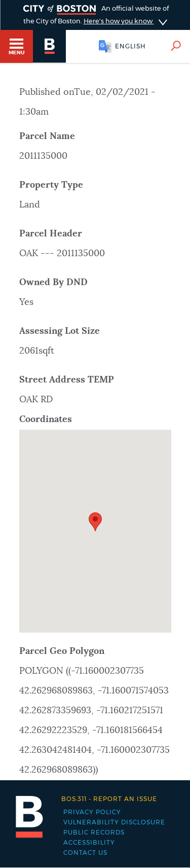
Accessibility (89, 843)
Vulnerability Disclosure (114, 822)
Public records (94, 832)
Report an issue (109, 799)
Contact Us (85, 853)
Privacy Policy (92, 812)
